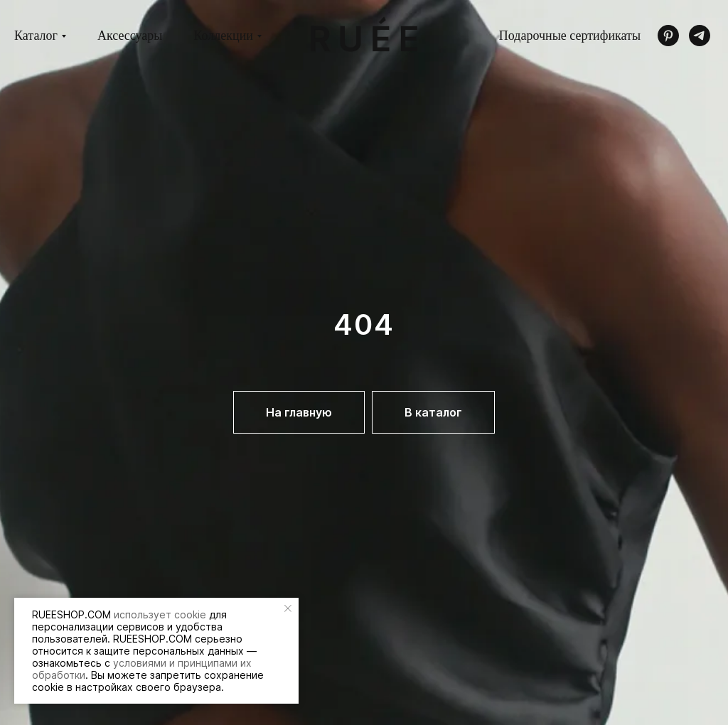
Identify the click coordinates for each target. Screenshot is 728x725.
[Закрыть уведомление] (288, 608)
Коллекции (223, 36)
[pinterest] (668, 36)
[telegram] (700, 36)
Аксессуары (130, 36)
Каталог (36, 36)
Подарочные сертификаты (570, 36)
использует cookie (160, 614)
